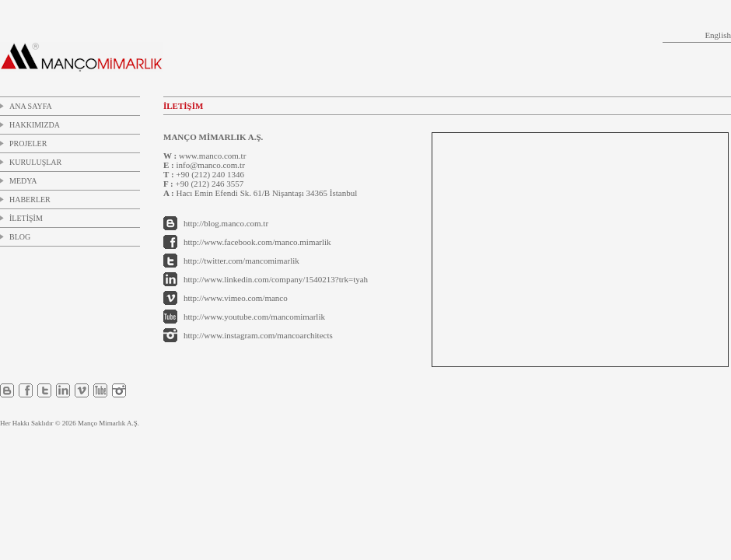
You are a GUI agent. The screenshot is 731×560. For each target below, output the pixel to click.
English (718, 35)
